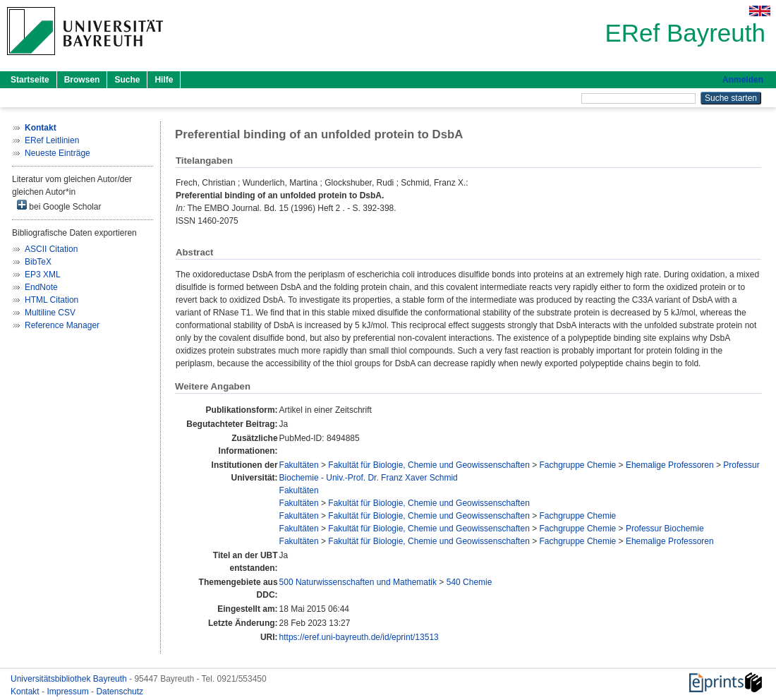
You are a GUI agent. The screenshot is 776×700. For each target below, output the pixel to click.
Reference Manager (62, 325)
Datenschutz (120, 692)
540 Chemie (469, 582)
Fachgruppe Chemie (578, 465)
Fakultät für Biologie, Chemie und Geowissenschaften (429, 465)
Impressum (69, 692)
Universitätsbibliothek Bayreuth (70, 679)
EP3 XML (43, 274)
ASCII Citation (51, 249)
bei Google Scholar (59, 206)
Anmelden (743, 80)
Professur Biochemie (665, 529)
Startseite (30, 80)
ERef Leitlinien (52, 140)
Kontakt (26, 692)
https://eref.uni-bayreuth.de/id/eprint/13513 (359, 637)
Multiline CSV (50, 313)
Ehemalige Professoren (670, 465)
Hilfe (164, 80)
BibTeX (38, 262)
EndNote (41, 287)
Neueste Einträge (57, 153)
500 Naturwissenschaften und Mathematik (358, 582)
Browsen (82, 80)
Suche (127, 80)
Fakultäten (299, 465)
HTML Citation (51, 300)
